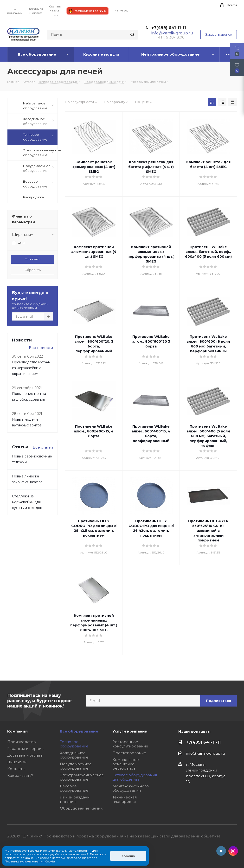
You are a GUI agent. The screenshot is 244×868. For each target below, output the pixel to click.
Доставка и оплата (25, 755)
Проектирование (129, 753)
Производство (22, 742)
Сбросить (33, 270)
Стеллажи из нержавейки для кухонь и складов (27, 502)
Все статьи (43, 447)
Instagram (233, 851)
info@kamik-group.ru (205, 753)
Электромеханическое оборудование (82, 777)
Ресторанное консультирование (130, 744)
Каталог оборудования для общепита (135, 777)
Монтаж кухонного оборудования (131, 788)
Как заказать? (20, 775)
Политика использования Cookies (30, 861)
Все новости (41, 348)
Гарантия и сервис (25, 749)
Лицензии (17, 762)
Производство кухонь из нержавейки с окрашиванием (31, 368)
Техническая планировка (125, 799)
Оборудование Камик (81, 808)
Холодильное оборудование (74, 755)
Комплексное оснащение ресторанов (126, 764)
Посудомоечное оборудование (76, 766)
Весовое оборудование (74, 788)
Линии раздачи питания (75, 799)
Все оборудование (79, 731)
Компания (17, 731)
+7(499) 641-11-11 (169, 28)
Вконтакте (221, 851)
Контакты (16, 769)
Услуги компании (130, 731)
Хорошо (128, 856)
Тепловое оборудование (74, 744)
